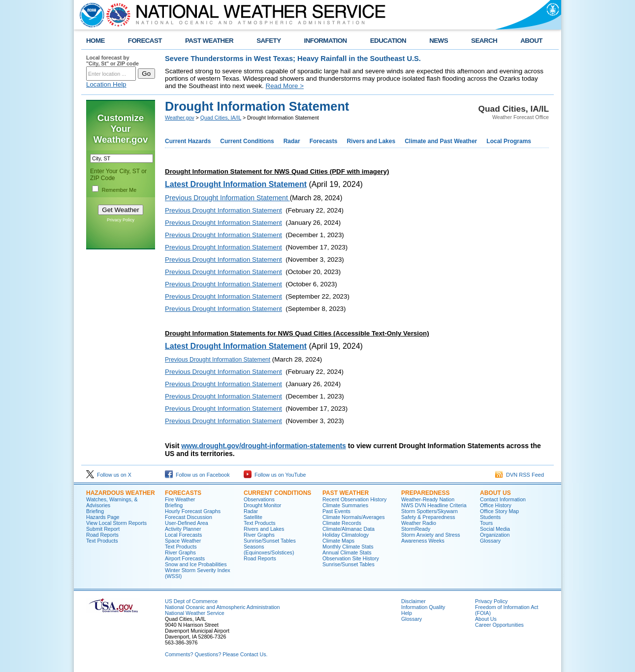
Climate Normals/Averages (354, 517)
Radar (292, 141)
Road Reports (102, 535)
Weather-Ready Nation (428, 499)
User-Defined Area (187, 523)
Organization (495, 535)
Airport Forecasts (185, 558)
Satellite (253, 517)
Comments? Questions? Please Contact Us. (216, 654)
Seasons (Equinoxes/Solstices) (269, 550)
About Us (495, 493)
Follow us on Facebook (197, 475)
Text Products (102, 541)
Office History (496, 505)
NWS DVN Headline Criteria (434, 505)
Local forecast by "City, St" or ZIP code (112, 61)
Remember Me (119, 190)
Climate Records (342, 523)
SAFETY (269, 41)
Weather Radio (419, 523)
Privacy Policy (121, 220)
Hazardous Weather (121, 493)
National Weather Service (195, 613)
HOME (95, 41)
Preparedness (425, 493)
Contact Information (503, 499)
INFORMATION (326, 41)
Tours (486, 523)
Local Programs (509, 141)
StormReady (416, 529)
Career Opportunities (499, 625)
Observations (259, 499)
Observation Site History (351, 558)
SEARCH (484, 41)
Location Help (106, 84)
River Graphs (180, 552)
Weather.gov (180, 118)
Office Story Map (499, 511)
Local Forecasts (183, 535)
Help (407, 613)
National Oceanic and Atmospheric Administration (222, 607)
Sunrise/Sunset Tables (270, 541)
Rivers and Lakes (371, 141)
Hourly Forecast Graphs (193, 511)
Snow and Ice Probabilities (196, 564)
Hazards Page (103, 517)
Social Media (495, 529)
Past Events (336, 511)
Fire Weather (180, 499)
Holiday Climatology (346, 535)
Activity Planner (183, 529)
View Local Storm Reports (116, 523)
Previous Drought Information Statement (223, 210)
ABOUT (531, 41)
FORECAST (145, 41)
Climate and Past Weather (441, 141)
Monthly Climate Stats (348, 547)
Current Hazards (188, 141)
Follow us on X (109, 475)
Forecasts (324, 141)
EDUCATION (388, 41)
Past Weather (346, 493)
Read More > (285, 86)
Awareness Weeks (423, 541)
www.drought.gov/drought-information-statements (264, 446)
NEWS (439, 41)
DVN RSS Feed (520, 475)
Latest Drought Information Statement (236, 346)
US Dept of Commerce (191, 601)
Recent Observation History (354, 499)
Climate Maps (338, 541)
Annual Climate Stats (347, 552)
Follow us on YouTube (275, 475)
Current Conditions (247, 141)
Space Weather (183, 541)
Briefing (95, 511)
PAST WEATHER (209, 41)
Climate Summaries (345, 505)
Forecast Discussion (189, 517)
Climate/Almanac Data (349, 529)
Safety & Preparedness (428, 517)
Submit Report (103, 529)
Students (490, 517)
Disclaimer (413, 601)
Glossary (490, 541)
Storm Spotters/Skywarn (429, 511)
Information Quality (423, 607)
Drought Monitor (262, 505)
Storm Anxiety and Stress (431, 535)
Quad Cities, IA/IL (221, 118)
